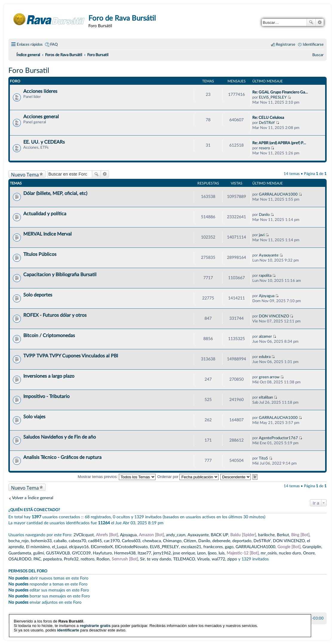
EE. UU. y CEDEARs (44, 142)
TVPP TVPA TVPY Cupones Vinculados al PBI (71, 356)
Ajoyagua (267, 296)
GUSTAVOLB (58, 553)
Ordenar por (188, 477)
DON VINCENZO (274, 316)
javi (262, 235)
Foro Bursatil (29, 71)
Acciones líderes (40, 91)
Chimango (172, 541)
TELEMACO (184, 559)
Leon (201, 553)
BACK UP (219, 535)
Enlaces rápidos (30, 44)
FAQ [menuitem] (54, 44)
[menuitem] (318, 55)
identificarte (68, 626)
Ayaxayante (269, 255)
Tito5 (263, 458)
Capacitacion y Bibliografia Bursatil (60, 275)
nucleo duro (290, 553)
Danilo (264, 215)
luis (222, 553)
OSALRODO (20, 559)
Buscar (311, 22)
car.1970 (112, 541)
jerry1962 (162, 553)
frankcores (213, 547)
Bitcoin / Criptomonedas (49, 336)
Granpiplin (312, 547)
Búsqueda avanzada (320, 22)
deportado (242, 541)
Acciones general (41, 117)
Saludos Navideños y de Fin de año (60, 437)
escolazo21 (191, 547)
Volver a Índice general (33, 498)
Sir (142, 559)
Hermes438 (125, 553)
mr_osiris (269, 553)
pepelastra (52, 559)
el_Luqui (59, 547)
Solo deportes (38, 295)
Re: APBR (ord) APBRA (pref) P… (279, 143)
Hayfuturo (102, 553)
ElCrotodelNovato (131, 547)
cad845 (95, 541)
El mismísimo (38, 547)
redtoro (87, 559)
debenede (221, 541)
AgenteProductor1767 (278, 438)
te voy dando (159, 559)
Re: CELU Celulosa (268, 118)
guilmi (39, 553)
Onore (309, 553)
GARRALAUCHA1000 (278, 194)
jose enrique (184, 553)
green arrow (269, 377)
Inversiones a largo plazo (49, 376)
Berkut (283, 535)
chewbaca (152, 541)
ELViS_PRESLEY (273, 97)
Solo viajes (34, 417)
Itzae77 (144, 553)
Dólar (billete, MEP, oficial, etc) (55, 193)
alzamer (265, 336)
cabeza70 (77, 541)
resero (264, 148)
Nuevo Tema (25, 175)
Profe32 (71, 559)
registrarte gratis (95, 621)
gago (229, 547)
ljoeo (212, 553)
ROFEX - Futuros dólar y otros (55, 315)
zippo (232, 559)
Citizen (190, 541)
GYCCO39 (81, 553)
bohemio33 (41, 541)
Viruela (203, 559)
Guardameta (20, 553)
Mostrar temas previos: (117, 477)
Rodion (103, 559)
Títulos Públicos (40, 254)
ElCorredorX (102, 547)
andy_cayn (176, 535)
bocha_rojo (19, 541)
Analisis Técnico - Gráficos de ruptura (62, 457)
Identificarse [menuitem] (313, 44)
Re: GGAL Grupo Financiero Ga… (280, 92)
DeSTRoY (267, 123)
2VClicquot (84, 535)
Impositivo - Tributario (46, 396)
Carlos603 (131, 541)
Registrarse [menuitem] (286, 44)
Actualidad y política (45, 214)
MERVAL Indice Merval (47, 234)
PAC (37, 559)
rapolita (265, 276)
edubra (265, 357)
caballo (60, 541)
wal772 (218, 559)
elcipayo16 (79, 547)
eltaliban (266, 397)
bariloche (266, 535)
